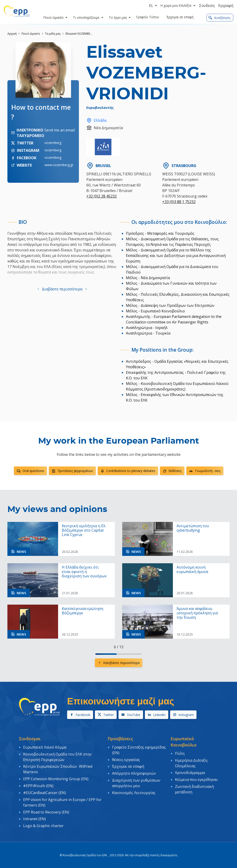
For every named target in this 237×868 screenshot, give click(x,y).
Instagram (183, 715)
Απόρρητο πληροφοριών (134, 773)
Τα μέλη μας (53, 34)
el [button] (154, 6)
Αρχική (12, 34)
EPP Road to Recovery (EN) (46, 810)
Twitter (106, 715)
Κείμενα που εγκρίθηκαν (196, 779)
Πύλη (180, 753)
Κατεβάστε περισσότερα (119, 663)
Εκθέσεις (172, 471)
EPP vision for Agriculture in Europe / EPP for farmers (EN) (62, 801)
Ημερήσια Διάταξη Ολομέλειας (191, 763)
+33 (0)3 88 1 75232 (179, 202)
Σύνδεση (207, 6)
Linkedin (157, 715)
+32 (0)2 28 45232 (101, 196)
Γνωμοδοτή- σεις (205, 471)
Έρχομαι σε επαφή (128, 766)
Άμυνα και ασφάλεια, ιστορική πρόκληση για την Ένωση (197, 613)
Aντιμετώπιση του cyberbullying (193, 528)
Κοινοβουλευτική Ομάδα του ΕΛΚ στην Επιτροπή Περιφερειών (57, 756)
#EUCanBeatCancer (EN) (45, 791)
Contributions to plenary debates (128, 471)
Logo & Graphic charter (43, 823)
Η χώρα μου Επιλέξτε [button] (179, 6)
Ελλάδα (96, 120)
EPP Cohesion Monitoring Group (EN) (56, 778)
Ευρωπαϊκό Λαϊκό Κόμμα (45, 747)
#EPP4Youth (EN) (38, 785)
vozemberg (53, 143)
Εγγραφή (226, 6)
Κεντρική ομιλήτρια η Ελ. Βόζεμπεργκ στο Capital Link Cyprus (84, 530)
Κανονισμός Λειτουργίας (134, 791)
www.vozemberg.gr (59, 165)
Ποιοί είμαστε (31, 34)
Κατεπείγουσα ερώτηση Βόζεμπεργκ (83, 611)
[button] (62, 289)
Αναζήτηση (219, 18)
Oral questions (30, 471)
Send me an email (60, 130)
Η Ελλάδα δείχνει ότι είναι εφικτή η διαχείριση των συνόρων (84, 572)
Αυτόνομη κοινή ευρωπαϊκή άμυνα (192, 570)
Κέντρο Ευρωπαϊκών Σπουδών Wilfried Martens (58, 769)
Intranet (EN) (34, 817)
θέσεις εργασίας (126, 759)
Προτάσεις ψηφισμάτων (72, 471)
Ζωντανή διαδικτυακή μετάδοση (194, 788)
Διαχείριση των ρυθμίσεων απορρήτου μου (136, 782)
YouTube (131, 715)
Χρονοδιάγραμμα (190, 772)
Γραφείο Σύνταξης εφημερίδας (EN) (139, 750)
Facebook (80, 715)
